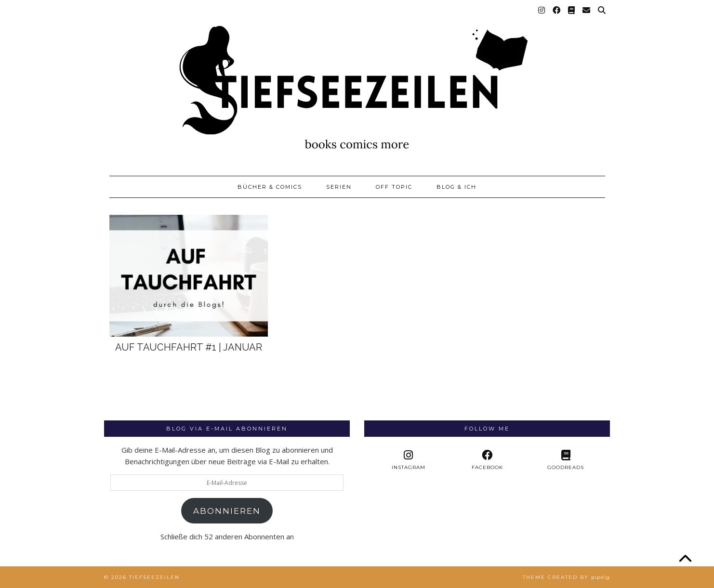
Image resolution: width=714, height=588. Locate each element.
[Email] (587, 11)
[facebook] (487, 460)
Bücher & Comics (270, 187)
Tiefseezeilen (154, 577)
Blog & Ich (456, 187)
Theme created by (566, 577)
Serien (339, 187)
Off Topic (394, 187)
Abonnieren (227, 511)
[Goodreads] (572, 11)
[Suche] (602, 11)
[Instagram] (542, 11)
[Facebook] (557, 11)
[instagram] (408, 460)
